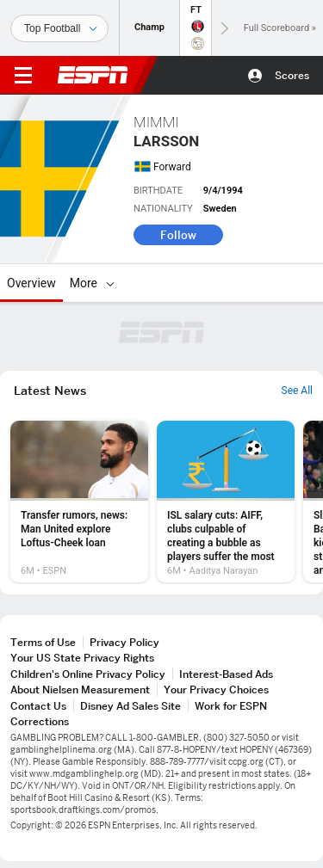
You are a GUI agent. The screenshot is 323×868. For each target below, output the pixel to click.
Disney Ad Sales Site (130, 706)
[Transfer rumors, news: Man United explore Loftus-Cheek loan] (79, 502)
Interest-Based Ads (226, 674)
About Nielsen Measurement (80, 689)
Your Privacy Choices (216, 689)
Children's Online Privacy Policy (88, 674)
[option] (79, 502)
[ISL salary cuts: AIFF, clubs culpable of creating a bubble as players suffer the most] (226, 502)
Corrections (40, 721)
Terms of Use (43, 642)
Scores (292, 75)
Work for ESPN (231, 706)
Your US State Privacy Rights (82, 658)
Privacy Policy (124, 642)
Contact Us (38, 706)
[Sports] (59, 28)
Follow (178, 235)
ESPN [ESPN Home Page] (93, 75)
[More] (110, 283)
